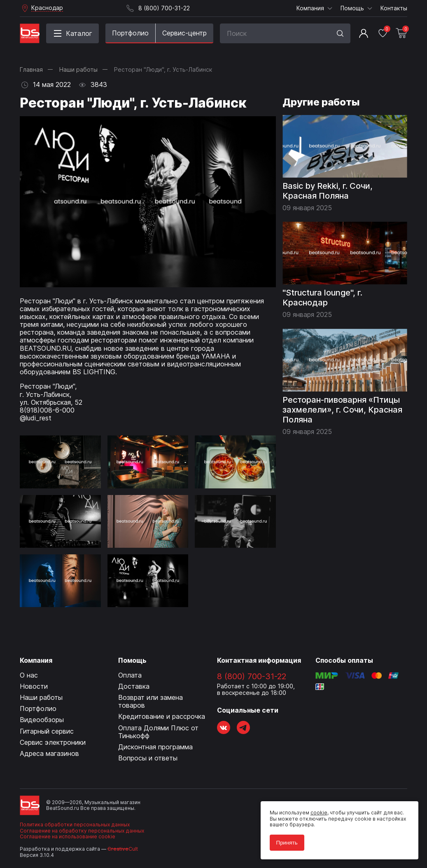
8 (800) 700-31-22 (252, 676)
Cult (123, 849)
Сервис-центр (184, 33)
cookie (316, 811)
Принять (285, 840)
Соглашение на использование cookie (68, 836)
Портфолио (130, 33)
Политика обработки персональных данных (75, 825)
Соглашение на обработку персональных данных (82, 831)
